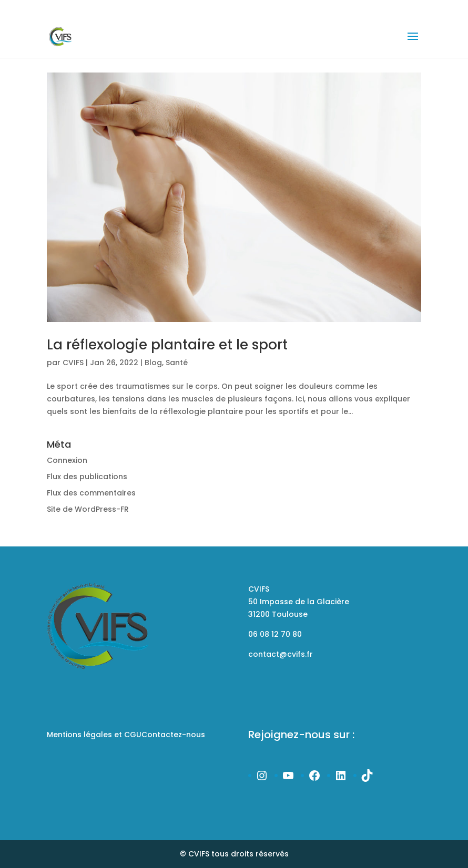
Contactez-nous (173, 735)
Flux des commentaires (91, 493)
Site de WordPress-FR (88, 509)
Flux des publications (87, 477)
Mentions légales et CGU (94, 735)
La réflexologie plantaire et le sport (167, 345)
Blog (153, 363)
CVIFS (73, 363)
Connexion (67, 460)
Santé (177, 363)
